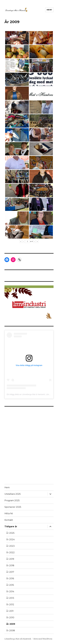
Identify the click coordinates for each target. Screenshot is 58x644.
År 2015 (10, 585)
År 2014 (10, 592)
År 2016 (10, 579)
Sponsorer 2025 (13, 507)
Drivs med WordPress (43, 639)
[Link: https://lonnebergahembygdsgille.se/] (19, 260)
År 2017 (10, 572)
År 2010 (10, 618)
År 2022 (10, 553)
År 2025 (10, 533)
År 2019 (10, 559)
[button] (29, 302)
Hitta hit (9, 513)
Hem (7, 487)
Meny (49, 10)
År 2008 (11, 631)
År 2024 (10, 539)
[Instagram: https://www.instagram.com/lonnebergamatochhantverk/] (13, 260)
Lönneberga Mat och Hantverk (18, 639)
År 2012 (10, 605)
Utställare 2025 (13, 494)
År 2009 (11, 624)
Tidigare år (11, 526)
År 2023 (10, 546)
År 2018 (10, 566)
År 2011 (10, 611)
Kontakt (9, 520)
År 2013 (10, 598)
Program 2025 (12, 500)
